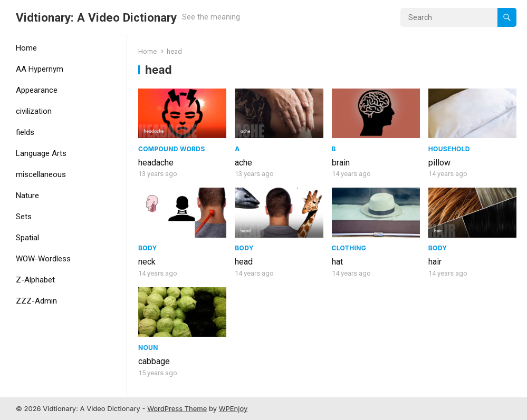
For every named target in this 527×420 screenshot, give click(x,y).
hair (435, 262)
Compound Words (172, 149)
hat (337, 262)
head (244, 262)
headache (156, 163)
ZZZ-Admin (36, 301)
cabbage (154, 361)
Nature (27, 196)
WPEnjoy (233, 408)
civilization (34, 111)
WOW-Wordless (43, 259)
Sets (24, 217)
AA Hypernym (40, 69)
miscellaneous (41, 174)
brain (341, 163)
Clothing (349, 248)
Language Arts (41, 153)
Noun (148, 348)
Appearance (37, 90)
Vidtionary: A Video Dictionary (96, 17)
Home (26, 48)
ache (243, 163)
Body (148, 248)
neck (147, 262)
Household (449, 149)
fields (25, 132)
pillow (439, 163)
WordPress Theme (177, 408)
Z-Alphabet (35, 280)
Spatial (27, 238)
